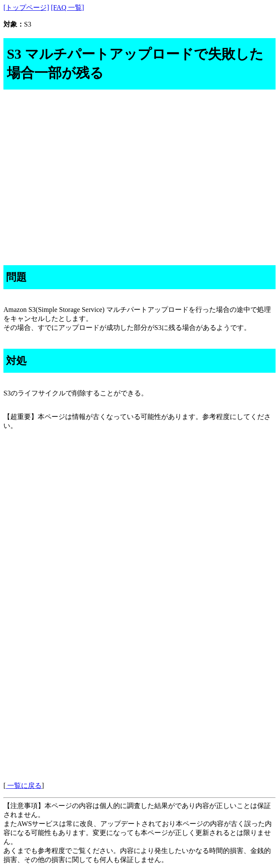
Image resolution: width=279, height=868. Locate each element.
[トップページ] (26, 7)
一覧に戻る (24, 786)
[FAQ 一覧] (67, 7)
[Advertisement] (139, 167)
